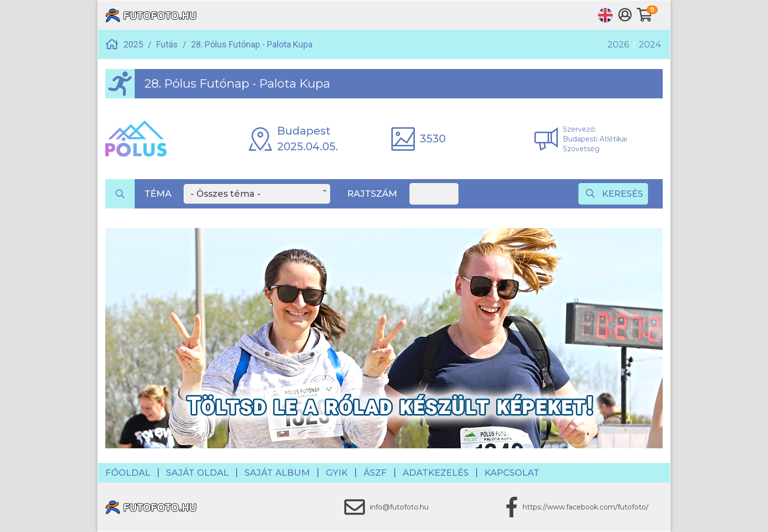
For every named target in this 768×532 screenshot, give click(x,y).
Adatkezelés (436, 473)
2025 (133, 44)
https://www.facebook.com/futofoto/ (586, 507)
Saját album (277, 473)
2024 (650, 45)
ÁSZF (375, 473)
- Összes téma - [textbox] (226, 194)
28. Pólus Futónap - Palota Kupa (252, 44)
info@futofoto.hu (399, 507)
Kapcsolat (512, 473)
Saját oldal (197, 473)
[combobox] (257, 194)
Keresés (614, 194)
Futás (167, 44)
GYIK (337, 473)
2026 (618, 45)
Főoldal (128, 473)
